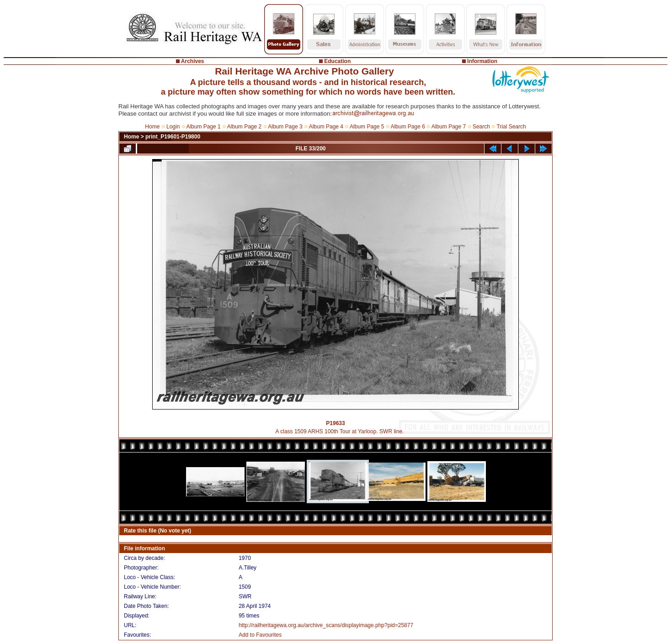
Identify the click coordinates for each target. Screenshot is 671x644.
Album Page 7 (449, 127)
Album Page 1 (203, 127)
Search (481, 127)
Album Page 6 (407, 127)
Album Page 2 (244, 127)
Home (152, 127)
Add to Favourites (260, 635)
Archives (193, 61)
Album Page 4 (326, 127)
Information (482, 61)
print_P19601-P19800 (173, 137)
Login (173, 127)
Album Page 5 (367, 127)
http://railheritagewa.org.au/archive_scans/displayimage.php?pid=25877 (326, 625)
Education (337, 61)
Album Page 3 (285, 127)
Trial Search (511, 127)
